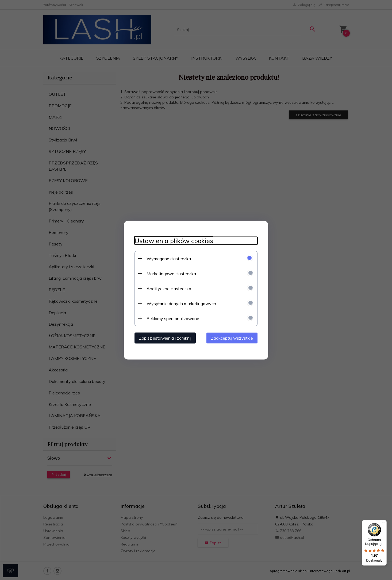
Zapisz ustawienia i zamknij (165, 338)
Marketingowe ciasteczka (171, 273)
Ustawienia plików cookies (174, 241)
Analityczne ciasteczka (169, 288)
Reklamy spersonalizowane (173, 318)
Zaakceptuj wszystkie (232, 338)
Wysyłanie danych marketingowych (181, 303)
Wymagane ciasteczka (169, 258)
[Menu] (383, 523)
